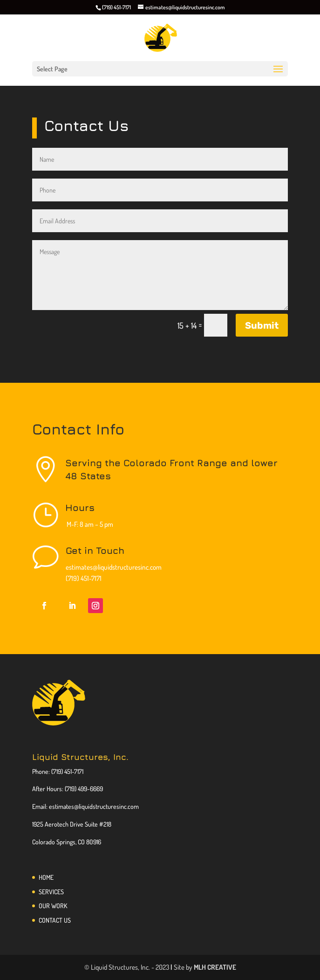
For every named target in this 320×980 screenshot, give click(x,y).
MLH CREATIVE (215, 967)
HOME (46, 877)
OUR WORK (53, 906)
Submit (262, 325)
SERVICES (51, 892)
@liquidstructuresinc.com (106, 806)
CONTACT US (55, 920)
